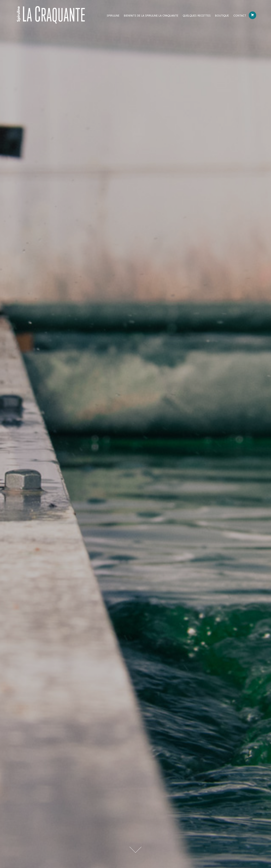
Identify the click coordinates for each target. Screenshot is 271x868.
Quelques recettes (197, 17)
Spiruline (113, 17)
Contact (240, 17)
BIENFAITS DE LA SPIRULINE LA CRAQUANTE (151, 17)
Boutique (222, 17)
